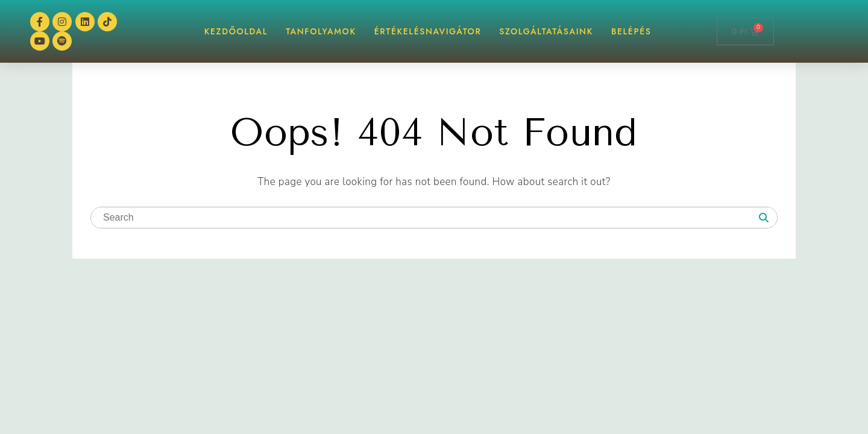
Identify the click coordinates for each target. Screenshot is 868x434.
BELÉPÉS (631, 31)
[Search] (764, 218)
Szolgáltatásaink (546, 31)
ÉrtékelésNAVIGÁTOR (428, 31)
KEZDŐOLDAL (236, 31)
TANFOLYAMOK (321, 31)
